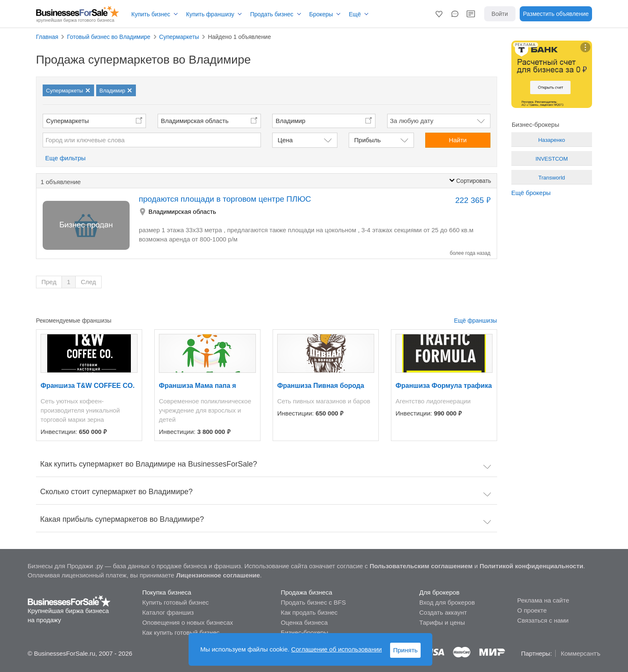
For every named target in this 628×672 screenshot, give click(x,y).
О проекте (532, 610)
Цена (285, 140)
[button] (439, 14)
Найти (458, 140)
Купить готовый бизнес (175, 602)
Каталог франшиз (168, 612)
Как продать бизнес (309, 612)
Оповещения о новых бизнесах (188, 622)
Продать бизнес (272, 14)
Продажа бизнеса (306, 592)
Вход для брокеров (447, 602)
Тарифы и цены (442, 622)
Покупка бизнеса (167, 592)
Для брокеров (439, 592)
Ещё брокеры (531, 193)
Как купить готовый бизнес (181, 632)
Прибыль (367, 140)
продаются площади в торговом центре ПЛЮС (225, 199)
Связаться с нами (543, 620)
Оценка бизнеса (304, 622)
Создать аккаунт (443, 612)
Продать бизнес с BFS (313, 602)
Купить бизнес (151, 14)
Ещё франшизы (476, 321)
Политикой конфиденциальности (531, 566)
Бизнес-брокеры (304, 632)
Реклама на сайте (543, 600)
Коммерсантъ (581, 653)
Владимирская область (195, 121)
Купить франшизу (210, 14)
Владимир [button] (290, 121)
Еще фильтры (65, 158)
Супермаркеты (67, 121)
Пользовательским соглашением (421, 566)
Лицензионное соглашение (218, 575)
